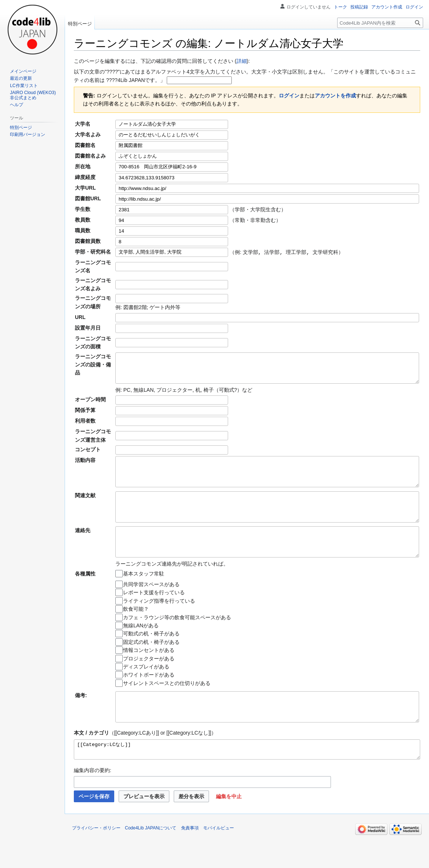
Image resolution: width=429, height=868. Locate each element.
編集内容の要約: (93, 801)
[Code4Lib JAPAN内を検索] (380, 23)
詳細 (242, 61)
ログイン (289, 96)
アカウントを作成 (335, 96)
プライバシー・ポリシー (96, 859)
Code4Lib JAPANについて (151, 859)
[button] (229, 827)
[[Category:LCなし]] (247, 779)
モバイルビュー (219, 859)
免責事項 (190, 859)
